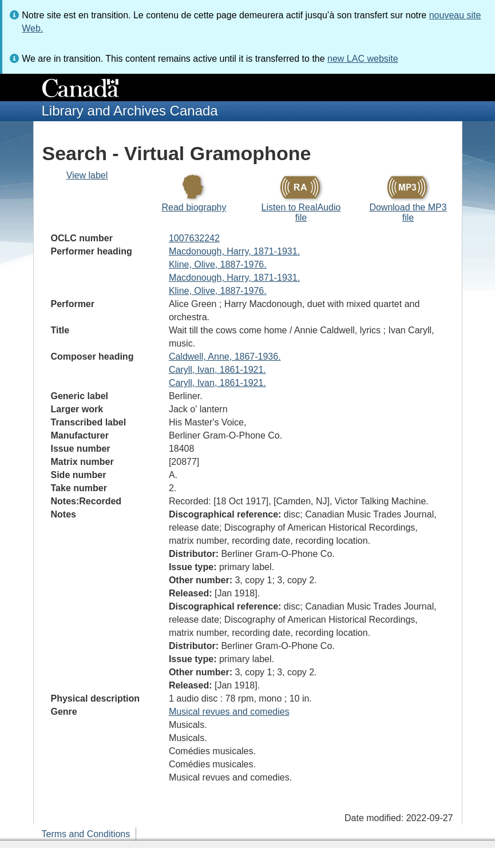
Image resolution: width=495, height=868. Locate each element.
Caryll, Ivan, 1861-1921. (217, 370)
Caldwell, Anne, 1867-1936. (225, 357)
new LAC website (363, 59)
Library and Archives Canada (130, 111)
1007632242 (194, 238)
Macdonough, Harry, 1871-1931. (234, 251)
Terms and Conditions (86, 834)
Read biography (194, 207)
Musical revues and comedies (229, 712)
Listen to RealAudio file (301, 212)
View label (87, 175)
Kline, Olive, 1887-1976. (218, 264)
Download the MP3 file (408, 212)
